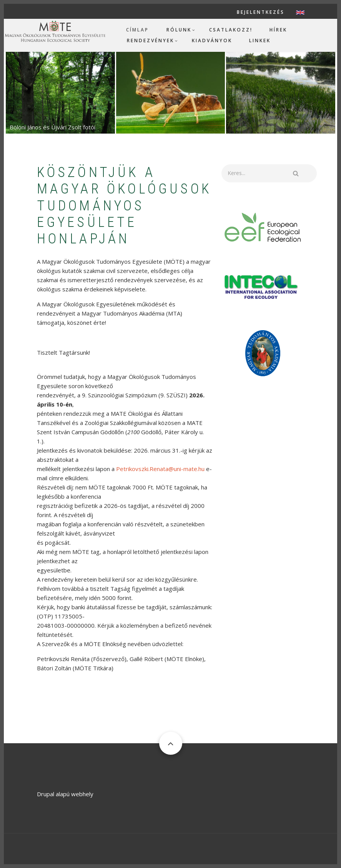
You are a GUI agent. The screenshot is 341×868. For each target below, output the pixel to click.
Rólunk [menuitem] (179, 30)
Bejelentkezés (261, 12)
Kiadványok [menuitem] (212, 41)
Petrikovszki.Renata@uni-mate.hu (160, 469)
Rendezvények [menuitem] (151, 41)
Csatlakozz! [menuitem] (231, 30)
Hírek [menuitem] (278, 30)
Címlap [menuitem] (137, 30)
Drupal (46, 794)
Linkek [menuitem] (260, 41)
